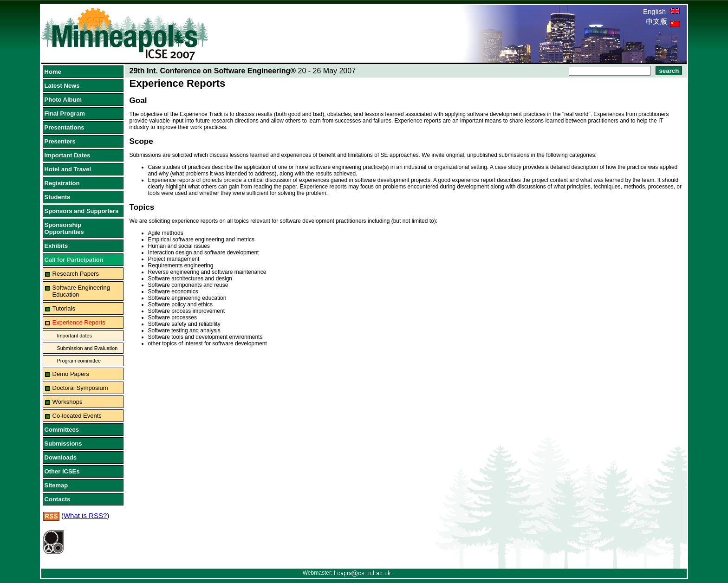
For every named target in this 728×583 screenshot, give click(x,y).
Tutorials (64, 308)
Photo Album (63, 100)
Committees (62, 430)
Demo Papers (71, 374)
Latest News (62, 86)
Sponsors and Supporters (82, 211)
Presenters (60, 141)
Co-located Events (77, 416)
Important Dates (68, 155)
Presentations (65, 127)
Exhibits (56, 246)
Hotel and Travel (68, 169)
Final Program (65, 113)
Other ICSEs (62, 471)
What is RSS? (85, 515)
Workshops (68, 402)
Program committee (79, 361)
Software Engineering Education (81, 291)
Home (53, 72)
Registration (62, 183)
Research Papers (76, 274)
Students (58, 197)
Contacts (58, 499)
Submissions (63, 444)
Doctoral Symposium (80, 388)
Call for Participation (74, 260)
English (661, 11)
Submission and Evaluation (88, 348)
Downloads (61, 457)
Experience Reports (79, 322)
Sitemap (56, 485)
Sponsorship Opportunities (64, 228)
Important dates (75, 336)
